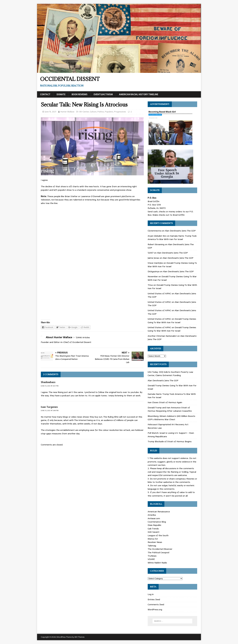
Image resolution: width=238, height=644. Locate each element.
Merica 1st (153, 539)
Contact (45, 94)
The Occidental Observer (160, 549)
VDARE (151, 559)
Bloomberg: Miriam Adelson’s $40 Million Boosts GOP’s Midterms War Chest (171, 418)
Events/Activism (103, 94)
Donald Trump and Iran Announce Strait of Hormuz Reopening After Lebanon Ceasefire (170, 409)
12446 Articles (83, 337)
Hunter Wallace (67, 112)
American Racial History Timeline (139, 94)
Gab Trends (153, 529)
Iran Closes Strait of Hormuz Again (165, 402)
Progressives (120, 112)
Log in (151, 594)
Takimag (152, 546)
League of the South (158, 535)
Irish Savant (154, 532)
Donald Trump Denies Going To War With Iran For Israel (172, 321)
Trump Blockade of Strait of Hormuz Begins (170, 441)
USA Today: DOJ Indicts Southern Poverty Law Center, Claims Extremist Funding (170, 374)
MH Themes (79, 637)
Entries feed (154, 599)
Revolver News (155, 542)
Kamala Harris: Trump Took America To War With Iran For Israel (172, 238)
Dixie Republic (155, 525)
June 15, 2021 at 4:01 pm (50, 386)
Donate (61, 94)
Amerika (152, 515)
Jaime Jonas (153, 258)
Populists (109, 112)
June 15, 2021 (50, 112)
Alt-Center (84, 112)
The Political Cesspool (158, 552)
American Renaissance (159, 512)
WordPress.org (155, 609)
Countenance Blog (157, 522)
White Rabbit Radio (157, 563)
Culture (93, 112)
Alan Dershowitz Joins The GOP (180, 231)
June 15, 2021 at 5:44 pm (50, 411)
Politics (101, 112)
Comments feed (156, 604)
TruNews (152, 556)
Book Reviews (80, 94)
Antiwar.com (154, 518)
